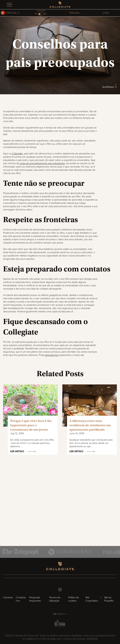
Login (106, 13)
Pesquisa (74, 13)
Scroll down (110, 86)
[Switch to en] (41, 14)
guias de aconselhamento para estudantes (42, 163)
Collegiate (17, 154)
